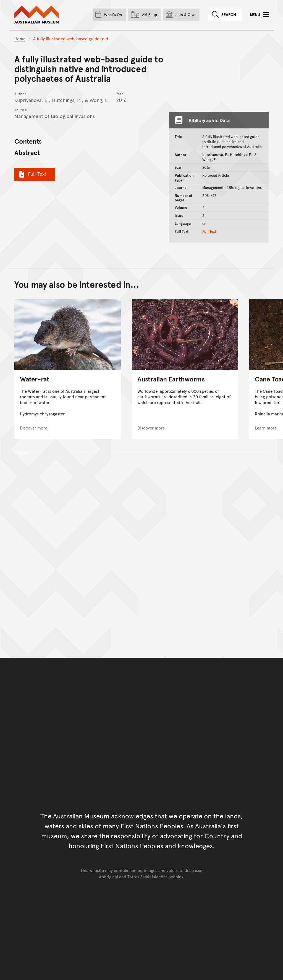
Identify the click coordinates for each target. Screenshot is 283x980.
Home (20, 39)
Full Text (32, 174)
